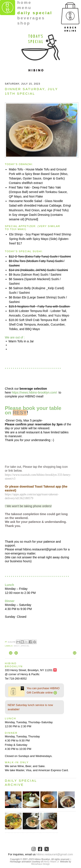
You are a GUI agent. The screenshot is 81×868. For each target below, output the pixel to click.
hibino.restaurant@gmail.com (55, 854)
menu (24, 8)
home (24, 2)
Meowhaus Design (40, 864)
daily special (35, 13)
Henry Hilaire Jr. (51, 862)
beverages (31, 18)
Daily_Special (22, 646)
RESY (20, 413)
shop (24, 23)
